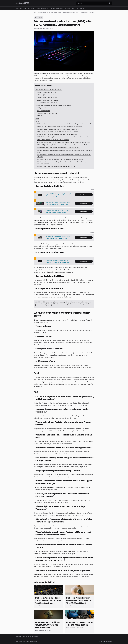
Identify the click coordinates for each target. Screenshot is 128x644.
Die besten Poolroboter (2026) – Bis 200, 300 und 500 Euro (79, 624)
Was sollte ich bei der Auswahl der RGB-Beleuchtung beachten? (57, 134)
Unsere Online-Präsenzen (30, 637)
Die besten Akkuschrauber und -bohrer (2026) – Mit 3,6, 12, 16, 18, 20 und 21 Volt (79, 601)
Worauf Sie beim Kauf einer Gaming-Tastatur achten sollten (53, 105)
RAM (73, 8)
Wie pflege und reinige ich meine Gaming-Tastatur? (53, 140)
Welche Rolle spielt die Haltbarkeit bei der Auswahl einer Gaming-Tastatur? (61, 159)
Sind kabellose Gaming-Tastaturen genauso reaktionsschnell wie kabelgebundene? (62, 137)
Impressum (34, 642)
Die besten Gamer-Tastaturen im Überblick (48, 90)
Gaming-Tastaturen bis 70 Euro (47, 95)
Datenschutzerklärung (22, 642)
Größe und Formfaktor (45, 116)
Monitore (67, 8)
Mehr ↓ (82, 8)
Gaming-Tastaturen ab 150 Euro (47, 103)
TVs (77, 8)
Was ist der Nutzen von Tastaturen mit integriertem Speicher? (57, 166)
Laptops (52, 8)
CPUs (17, 8)
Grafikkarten (45, 8)
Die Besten (24, 8)
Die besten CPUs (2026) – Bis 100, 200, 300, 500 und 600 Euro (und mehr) (48, 625)
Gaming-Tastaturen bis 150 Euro (47, 100)
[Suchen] (110, 3)
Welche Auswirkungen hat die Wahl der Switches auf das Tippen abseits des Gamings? (63, 142)
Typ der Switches (43, 108)
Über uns (18, 637)
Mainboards (60, 8)
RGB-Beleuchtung (43, 111)
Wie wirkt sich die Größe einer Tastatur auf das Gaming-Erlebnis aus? (58, 132)
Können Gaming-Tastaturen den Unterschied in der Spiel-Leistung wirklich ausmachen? (64, 124)
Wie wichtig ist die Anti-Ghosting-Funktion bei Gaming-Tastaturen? (58, 148)
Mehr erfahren (90, 12)
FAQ (37, 121)
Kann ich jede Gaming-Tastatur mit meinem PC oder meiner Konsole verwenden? (62, 145)
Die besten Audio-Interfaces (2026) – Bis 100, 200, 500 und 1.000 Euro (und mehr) (48, 601)
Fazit (37, 119)
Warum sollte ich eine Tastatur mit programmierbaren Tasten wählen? (58, 129)
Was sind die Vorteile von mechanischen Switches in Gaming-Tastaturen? (60, 126)
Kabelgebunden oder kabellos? (47, 113)
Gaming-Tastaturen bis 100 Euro (47, 97)
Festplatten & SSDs (34, 8)
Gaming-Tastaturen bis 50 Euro (47, 92)
